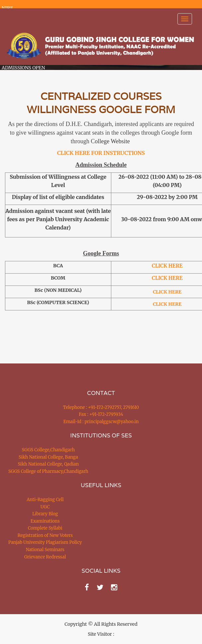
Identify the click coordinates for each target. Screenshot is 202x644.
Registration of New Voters (45, 535)
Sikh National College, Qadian (49, 464)
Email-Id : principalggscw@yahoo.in (101, 422)
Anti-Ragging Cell (45, 500)
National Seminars (45, 550)
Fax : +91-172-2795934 (101, 414)
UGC (45, 507)
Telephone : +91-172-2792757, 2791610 (101, 407)
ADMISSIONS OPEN (23, 68)
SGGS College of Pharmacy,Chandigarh (48, 471)
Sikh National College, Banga (48, 457)
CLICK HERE (167, 278)
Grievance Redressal (45, 557)
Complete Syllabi (45, 528)
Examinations (45, 521)
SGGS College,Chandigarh (48, 450)
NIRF (7, 8)
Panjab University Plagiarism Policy (45, 542)
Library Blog (45, 514)
